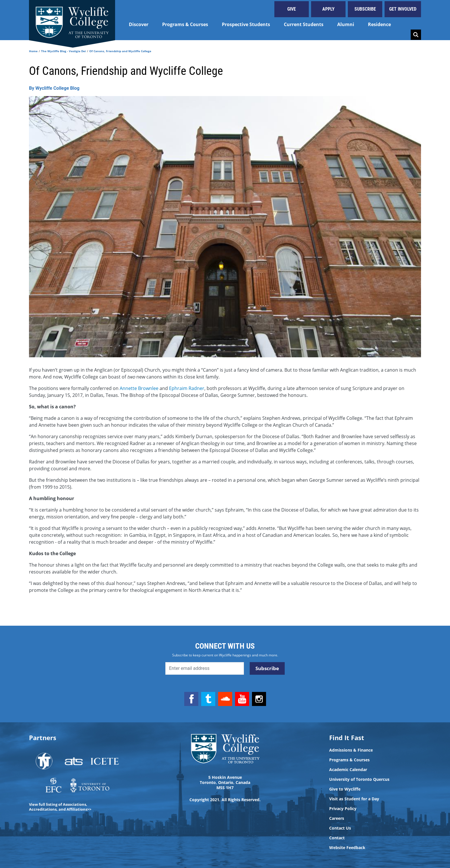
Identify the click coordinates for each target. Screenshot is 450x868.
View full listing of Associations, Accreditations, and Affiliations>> (60, 807)
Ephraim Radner (187, 388)
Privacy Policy (343, 809)
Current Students (304, 24)
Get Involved (403, 9)
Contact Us (340, 828)
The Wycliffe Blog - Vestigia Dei (63, 51)
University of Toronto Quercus (359, 779)
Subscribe (365, 9)
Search (416, 35)
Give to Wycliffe (345, 789)
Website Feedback (347, 848)
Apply (328, 9)
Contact (337, 838)
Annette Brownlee (139, 388)
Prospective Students (246, 24)
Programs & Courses (185, 24)
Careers (337, 818)
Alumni (346, 24)
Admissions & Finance (351, 750)
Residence (379, 24)
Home (33, 51)
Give (292, 9)
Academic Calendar (348, 770)
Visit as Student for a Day (354, 799)
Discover (139, 24)
